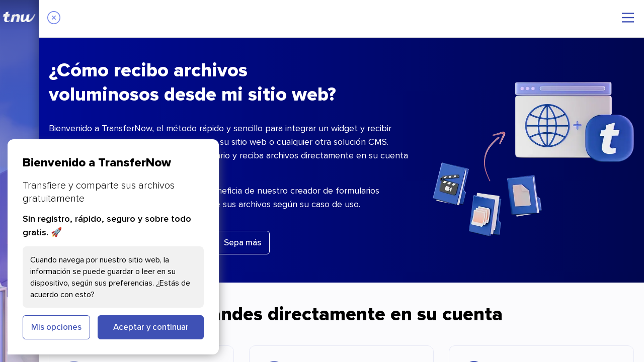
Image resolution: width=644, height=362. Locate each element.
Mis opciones (56, 327)
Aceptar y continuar (151, 327)
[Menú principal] (628, 18)
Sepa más (243, 242)
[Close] (54, 19)
